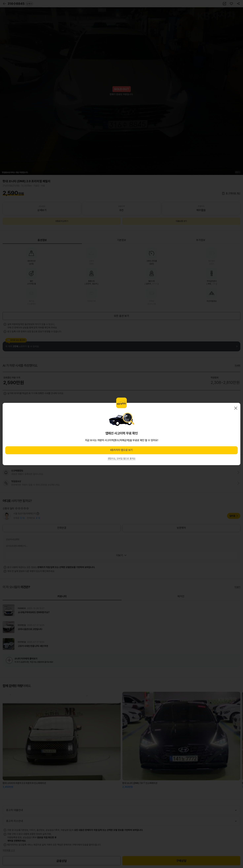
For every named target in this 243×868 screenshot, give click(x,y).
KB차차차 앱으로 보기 (121, 450)
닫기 (236, 408)
